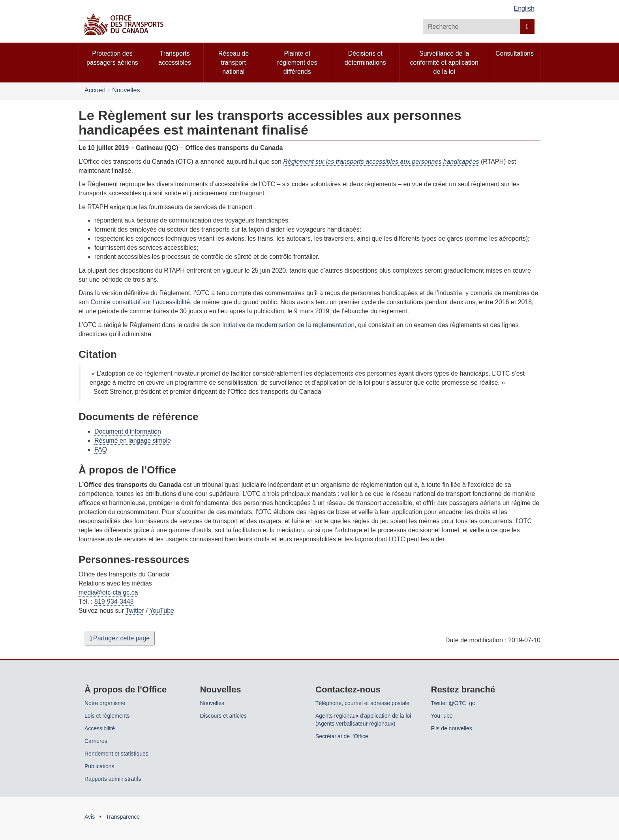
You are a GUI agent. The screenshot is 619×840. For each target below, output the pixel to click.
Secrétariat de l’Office (342, 736)
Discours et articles (223, 716)
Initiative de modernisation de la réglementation (288, 325)
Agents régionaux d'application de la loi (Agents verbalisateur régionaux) (363, 720)
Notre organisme (105, 703)
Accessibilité (100, 728)
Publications (99, 766)
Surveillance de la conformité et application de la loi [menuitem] (444, 63)
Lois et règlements (107, 716)
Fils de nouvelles (452, 728)
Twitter (135, 611)
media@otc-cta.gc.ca (108, 592)
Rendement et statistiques (116, 754)
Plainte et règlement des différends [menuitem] (297, 63)
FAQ (101, 450)
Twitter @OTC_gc (453, 703)
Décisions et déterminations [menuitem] (365, 58)
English (524, 8)
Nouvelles (126, 90)
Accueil (95, 90)
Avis (90, 817)
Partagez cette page (120, 638)
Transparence (123, 817)
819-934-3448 (114, 601)
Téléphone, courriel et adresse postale (362, 703)
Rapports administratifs (113, 779)
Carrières (96, 741)
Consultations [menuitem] (515, 53)
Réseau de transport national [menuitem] (234, 63)
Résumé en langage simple (133, 441)
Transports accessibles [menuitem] (175, 58)
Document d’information (128, 431)
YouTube (162, 611)
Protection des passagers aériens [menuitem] (112, 58)
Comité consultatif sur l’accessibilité (140, 302)
